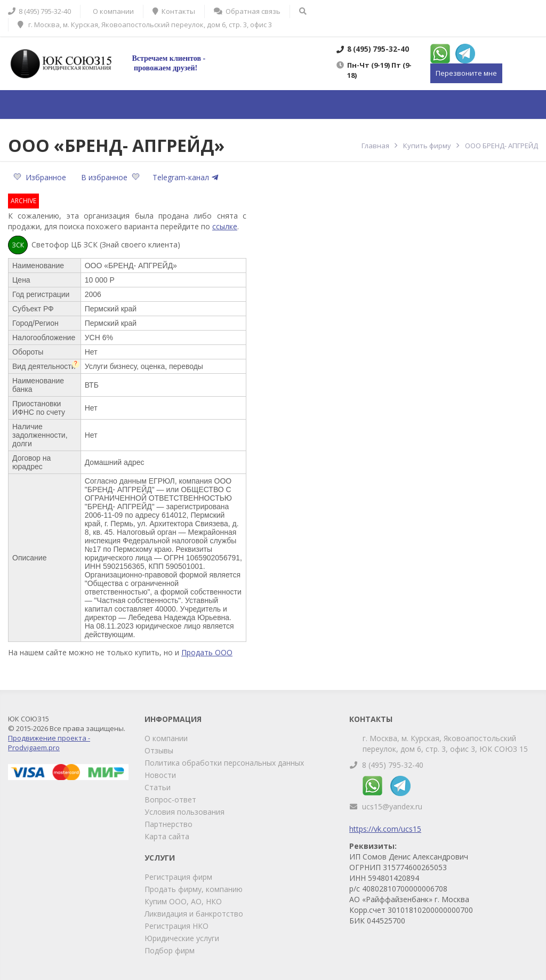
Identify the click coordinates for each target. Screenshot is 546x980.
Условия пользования (184, 812)
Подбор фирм (170, 950)
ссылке (225, 226)
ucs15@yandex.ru (392, 806)
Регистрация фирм (178, 877)
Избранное (41, 177)
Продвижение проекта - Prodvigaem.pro (49, 743)
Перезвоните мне (466, 73)
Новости (160, 775)
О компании (166, 738)
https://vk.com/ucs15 (385, 829)
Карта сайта (167, 836)
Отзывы (159, 750)
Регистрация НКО (176, 926)
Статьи (158, 787)
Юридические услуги (182, 938)
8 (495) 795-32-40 (393, 765)
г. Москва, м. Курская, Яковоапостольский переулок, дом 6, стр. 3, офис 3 (145, 25)
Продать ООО (207, 652)
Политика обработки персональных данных (224, 763)
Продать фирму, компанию (194, 889)
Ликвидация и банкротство (194, 914)
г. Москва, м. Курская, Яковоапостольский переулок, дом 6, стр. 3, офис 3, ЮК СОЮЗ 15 (445, 744)
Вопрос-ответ (170, 800)
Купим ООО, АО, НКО (183, 901)
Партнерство (168, 824)
